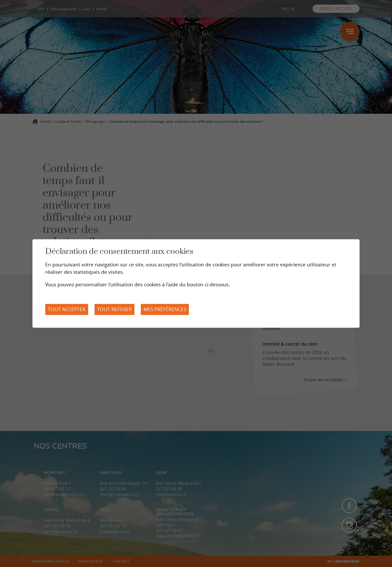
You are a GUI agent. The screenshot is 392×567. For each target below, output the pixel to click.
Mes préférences (165, 309)
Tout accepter (67, 309)
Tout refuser (114, 309)
